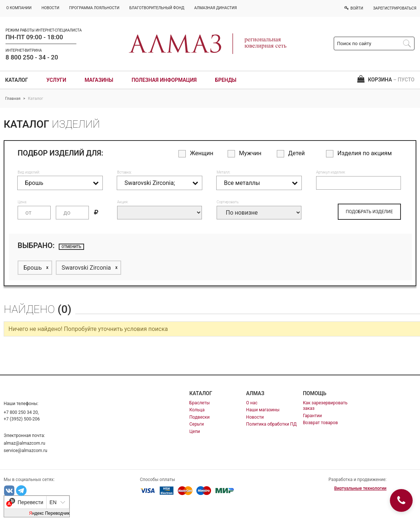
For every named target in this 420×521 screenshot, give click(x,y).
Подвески (200, 417)
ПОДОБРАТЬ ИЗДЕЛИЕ (369, 212)
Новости (255, 417)
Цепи (195, 431)
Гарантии (312, 416)
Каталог (17, 80)
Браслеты (200, 403)
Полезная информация (164, 80)
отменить (72, 247)
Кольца (197, 410)
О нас (252, 403)
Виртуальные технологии (360, 488)
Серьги (197, 424)
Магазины (99, 80)
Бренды (226, 80)
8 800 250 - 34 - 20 (32, 57)
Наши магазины (263, 410)
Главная (13, 99)
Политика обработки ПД (271, 424)
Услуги (56, 80)
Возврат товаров (320, 423)
